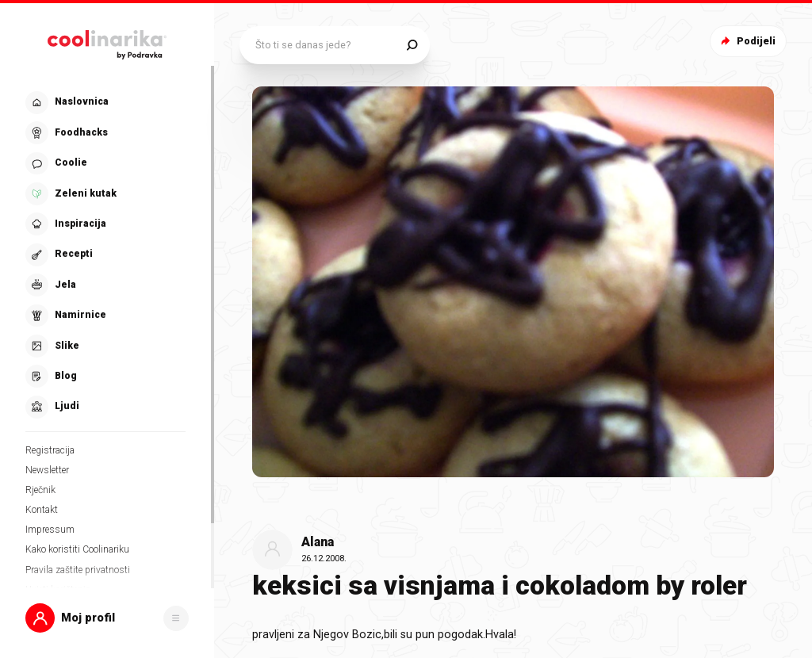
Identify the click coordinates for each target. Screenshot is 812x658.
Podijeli (747, 41)
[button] (107, 618)
